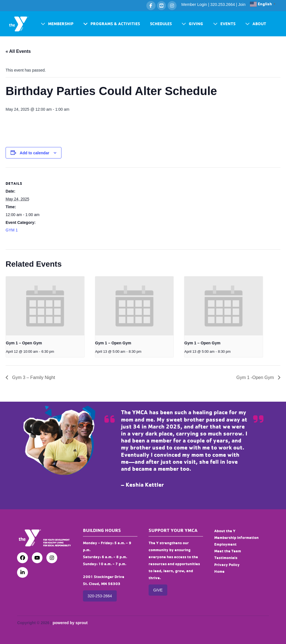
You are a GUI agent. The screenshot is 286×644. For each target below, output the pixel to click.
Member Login (194, 4)
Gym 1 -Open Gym (256, 377)
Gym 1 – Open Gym (24, 343)
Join (242, 4)
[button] (57, 24)
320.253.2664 (223, 4)
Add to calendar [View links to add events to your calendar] (35, 153)
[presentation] (45, 306)
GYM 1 (12, 230)
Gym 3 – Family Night (33, 377)
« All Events (18, 51)
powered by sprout (70, 623)
